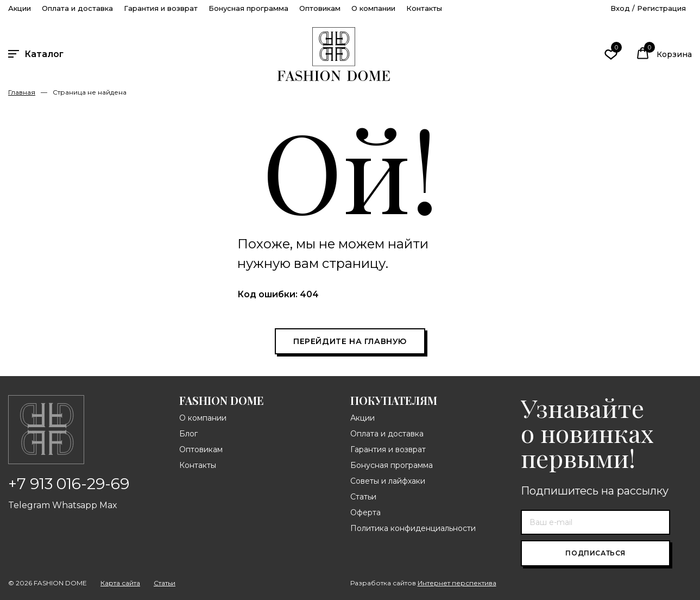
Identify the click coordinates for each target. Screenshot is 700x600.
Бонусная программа (248, 8)
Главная (22, 92)
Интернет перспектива (457, 583)
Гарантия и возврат (161, 8)
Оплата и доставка (77, 8)
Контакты (424, 8)
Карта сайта (120, 583)
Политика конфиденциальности (413, 528)
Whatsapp (75, 505)
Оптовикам (320, 8)
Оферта (365, 512)
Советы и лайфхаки (388, 481)
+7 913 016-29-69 (69, 484)
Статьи (363, 497)
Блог (188, 434)
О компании (373, 8)
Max (108, 505)
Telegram (29, 505)
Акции (20, 8)
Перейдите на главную (350, 341)
